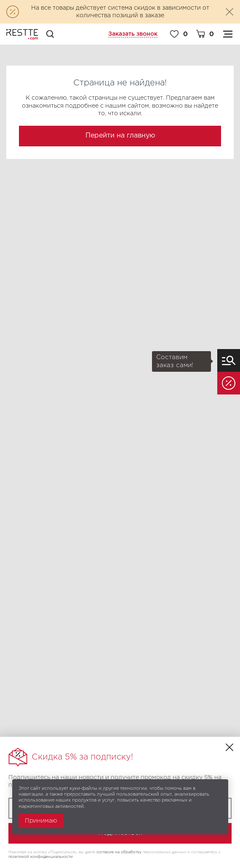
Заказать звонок (133, 34)
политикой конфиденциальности (41, 857)
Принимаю (41, 821)
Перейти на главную (120, 136)
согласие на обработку (119, 852)
